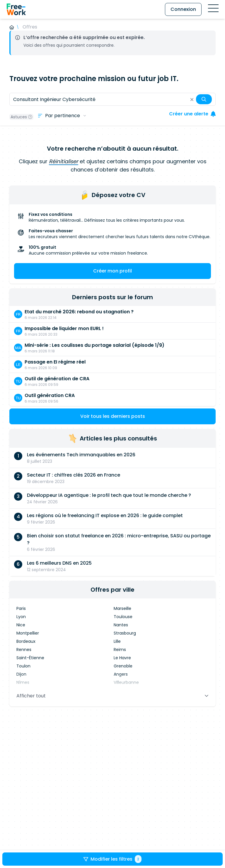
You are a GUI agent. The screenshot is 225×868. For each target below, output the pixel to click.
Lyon (21, 617)
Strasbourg (125, 633)
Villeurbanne (126, 682)
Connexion (183, 9)
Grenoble (123, 666)
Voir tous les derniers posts (113, 416)
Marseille (122, 608)
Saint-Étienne (30, 658)
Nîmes (23, 682)
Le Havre (122, 658)
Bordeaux (26, 641)
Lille (117, 641)
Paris (21, 608)
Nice (21, 625)
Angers (121, 674)
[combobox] (112, 99)
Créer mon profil (112, 271)
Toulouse (123, 617)
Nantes (121, 625)
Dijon (21, 674)
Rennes (24, 650)
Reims (120, 650)
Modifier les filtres (112, 859)
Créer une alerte (192, 114)
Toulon (23, 666)
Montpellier (28, 633)
